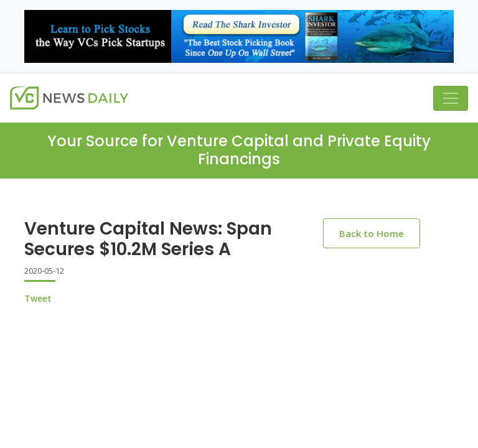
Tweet (38, 298)
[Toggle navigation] (451, 98)
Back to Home (372, 233)
